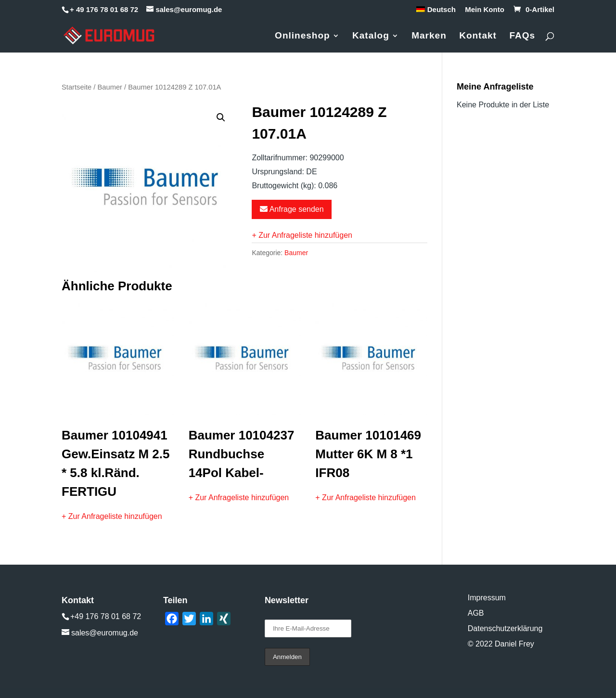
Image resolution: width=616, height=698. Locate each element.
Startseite (77, 87)
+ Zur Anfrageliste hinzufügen (302, 235)
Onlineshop (302, 36)
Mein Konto (485, 10)
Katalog (371, 36)
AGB (476, 613)
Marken (429, 36)
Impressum (487, 598)
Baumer (110, 87)
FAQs (522, 36)
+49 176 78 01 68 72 (106, 616)
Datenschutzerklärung (505, 628)
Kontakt (478, 36)
